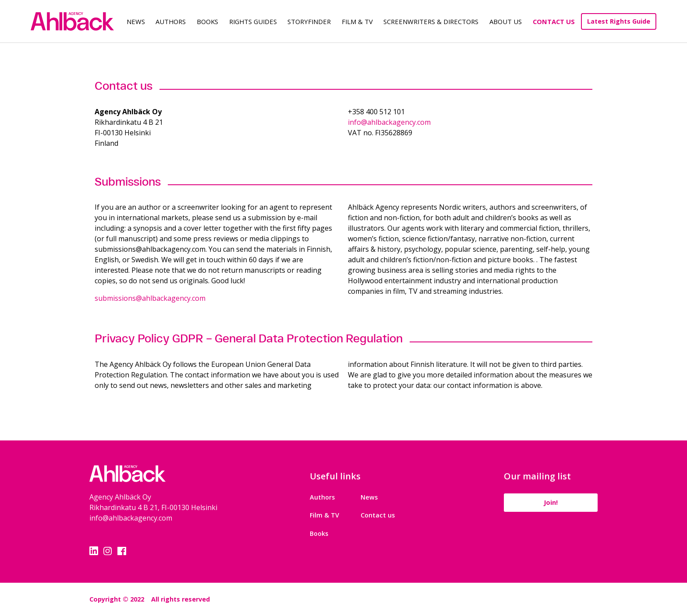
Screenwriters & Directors (431, 21)
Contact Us (554, 21)
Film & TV (357, 21)
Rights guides (253, 21)
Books (207, 21)
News (136, 21)
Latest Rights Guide (619, 21)
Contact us (376, 515)
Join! (549, 502)
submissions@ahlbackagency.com (150, 298)
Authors (171, 21)
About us (506, 21)
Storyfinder (309, 21)
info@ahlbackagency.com (389, 122)
